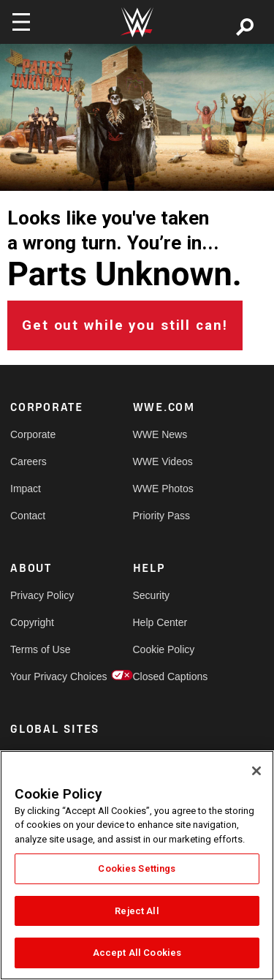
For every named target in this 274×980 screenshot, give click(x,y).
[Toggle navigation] (21, 22)
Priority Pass (162, 516)
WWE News (160, 434)
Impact (26, 489)
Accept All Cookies (137, 953)
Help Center (160, 622)
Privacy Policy (41, 595)
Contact (28, 516)
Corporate (33, 434)
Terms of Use (40, 649)
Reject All (137, 911)
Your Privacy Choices (41, 676)
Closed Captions (164, 676)
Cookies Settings (137, 868)
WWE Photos (163, 489)
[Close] (256, 771)
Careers (28, 461)
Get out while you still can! (125, 325)
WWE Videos (163, 461)
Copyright (32, 622)
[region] (137, 865)
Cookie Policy (164, 649)
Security (152, 595)
